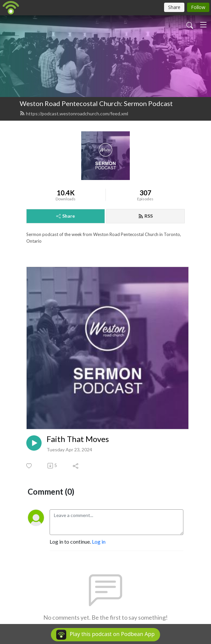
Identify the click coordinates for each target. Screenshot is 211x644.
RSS (145, 216)
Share (66, 216)
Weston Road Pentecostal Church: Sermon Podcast (96, 103)
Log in (99, 541)
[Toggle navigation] (203, 25)
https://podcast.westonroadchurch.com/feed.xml (74, 113)
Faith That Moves (78, 439)
